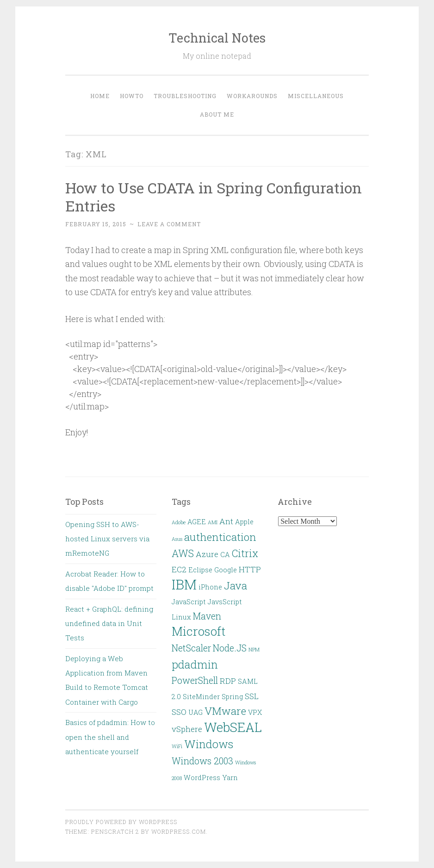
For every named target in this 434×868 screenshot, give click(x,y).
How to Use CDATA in (214, 197)
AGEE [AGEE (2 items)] (197, 522)
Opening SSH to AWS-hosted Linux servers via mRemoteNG (107, 539)
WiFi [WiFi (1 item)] (177, 746)
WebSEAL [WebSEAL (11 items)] (233, 727)
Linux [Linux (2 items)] (181, 617)
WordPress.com (179, 831)
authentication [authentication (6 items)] (220, 537)
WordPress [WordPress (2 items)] (202, 778)
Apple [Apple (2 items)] (244, 522)
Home (100, 96)
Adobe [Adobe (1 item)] (179, 522)
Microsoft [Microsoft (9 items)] (199, 631)
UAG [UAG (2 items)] (195, 712)
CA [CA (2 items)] (225, 555)
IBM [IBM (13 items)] (184, 584)
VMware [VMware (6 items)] (225, 711)
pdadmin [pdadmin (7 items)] (195, 664)
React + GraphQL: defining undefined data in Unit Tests (109, 623)
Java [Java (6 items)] (236, 585)
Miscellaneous (316, 96)
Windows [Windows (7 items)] (209, 744)
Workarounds (252, 96)
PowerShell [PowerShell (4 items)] (195, 680)
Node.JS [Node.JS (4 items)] (230, 648)
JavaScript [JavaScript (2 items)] (189, 602)
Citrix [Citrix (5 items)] (245, 553)
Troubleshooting (185, 96)
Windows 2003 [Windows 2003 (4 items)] (202, 761)
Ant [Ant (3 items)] (226, 521)
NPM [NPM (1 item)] (254, 650)
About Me (217, 114)
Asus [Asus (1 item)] (177, 539)
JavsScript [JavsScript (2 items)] (225, 602)
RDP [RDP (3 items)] (228, 681)
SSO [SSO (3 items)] (179, 712)
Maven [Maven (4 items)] (207, 616)
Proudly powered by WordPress (121, 822)
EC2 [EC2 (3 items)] (179, 569)
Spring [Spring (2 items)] (232, 697)
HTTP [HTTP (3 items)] (250, 569)
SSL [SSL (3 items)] (252, 696)
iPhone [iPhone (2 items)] (210, 587)
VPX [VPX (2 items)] (255, 712)
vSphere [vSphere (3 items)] (187, 729)
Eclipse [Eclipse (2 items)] (200, 570)
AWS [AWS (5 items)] (183, 553)
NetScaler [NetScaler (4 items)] (191, 648)
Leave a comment (169, 224)
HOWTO (132, 96)
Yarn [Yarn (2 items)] (230, 778)
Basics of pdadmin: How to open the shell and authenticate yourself (110, 737)
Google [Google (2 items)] (226, 570)
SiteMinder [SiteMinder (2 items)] (201, 697)
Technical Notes (217, 38)
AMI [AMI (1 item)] (213, 522)
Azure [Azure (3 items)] (207, 554)
